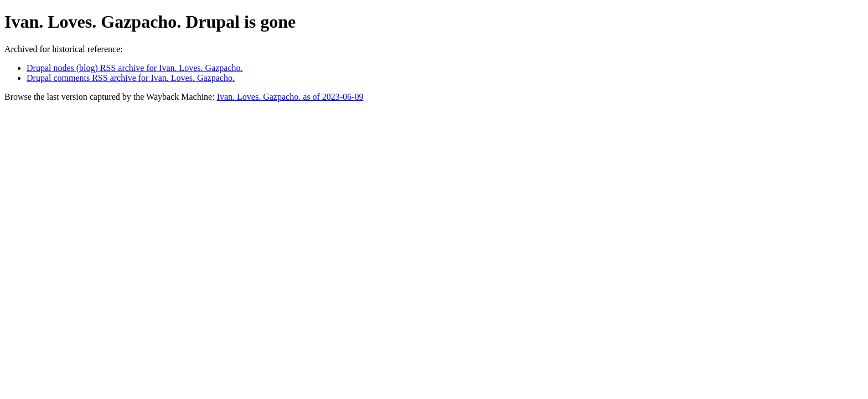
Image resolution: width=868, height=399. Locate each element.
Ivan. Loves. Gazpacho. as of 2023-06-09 (290, 97)
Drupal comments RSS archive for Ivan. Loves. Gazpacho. (131, 78)
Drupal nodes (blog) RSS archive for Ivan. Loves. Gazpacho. (135, 68)
